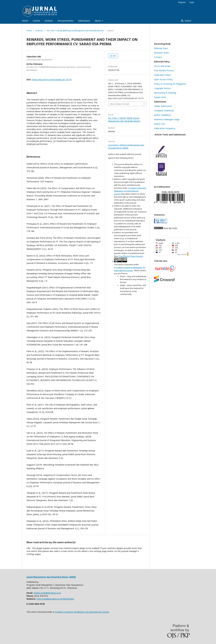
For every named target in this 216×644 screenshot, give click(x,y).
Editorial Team (161, 48)
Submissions (84, 21)
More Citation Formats (120, 104)
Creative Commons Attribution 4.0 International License (130, 191)
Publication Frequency (165, 128)
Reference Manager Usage (167, 119)
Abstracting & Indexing (165, 93)
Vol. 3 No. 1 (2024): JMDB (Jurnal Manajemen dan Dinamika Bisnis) (75, 31)
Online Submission (163, 106)
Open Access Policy (163, 79)
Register (182, 2)
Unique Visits (160, 97)
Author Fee (159, 124)
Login (192, 2)
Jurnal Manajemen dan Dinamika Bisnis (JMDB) (51, 577)
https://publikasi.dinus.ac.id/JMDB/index (55, 599)
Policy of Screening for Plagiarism (170, 84)
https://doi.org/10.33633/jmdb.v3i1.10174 (52, 80)
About (98, 21)
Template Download (164, 111)
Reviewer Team (161, 53)
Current (36, 21)
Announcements (65, 21)
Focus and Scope (162, 66)
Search (188, 21)
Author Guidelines (163, 115)
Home (25, 21)
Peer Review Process (164, 70)
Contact (158, 57)
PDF (114, 56)
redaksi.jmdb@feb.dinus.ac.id (47, 593)
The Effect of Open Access (130, 256)
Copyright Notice (162, 88)
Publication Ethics (163, 75)
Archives (49, 21)
